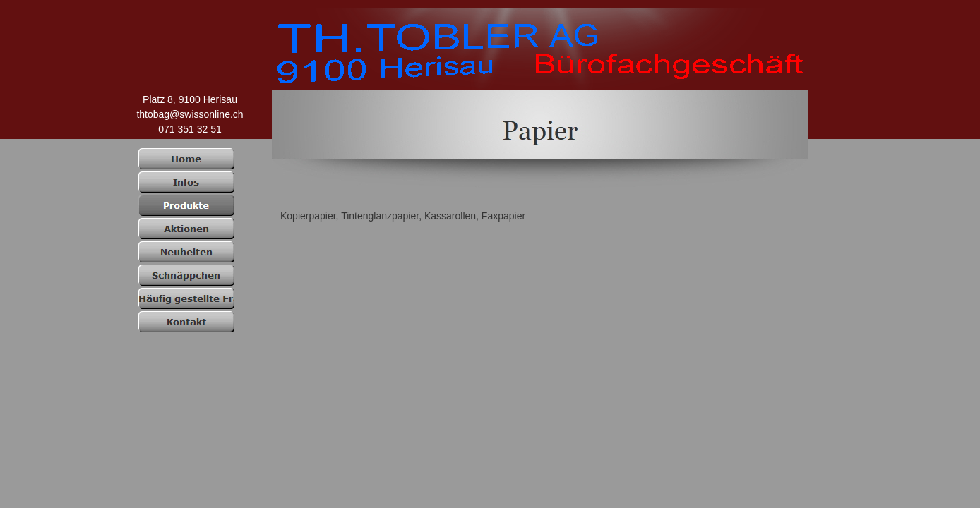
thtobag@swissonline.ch (190, 114)
